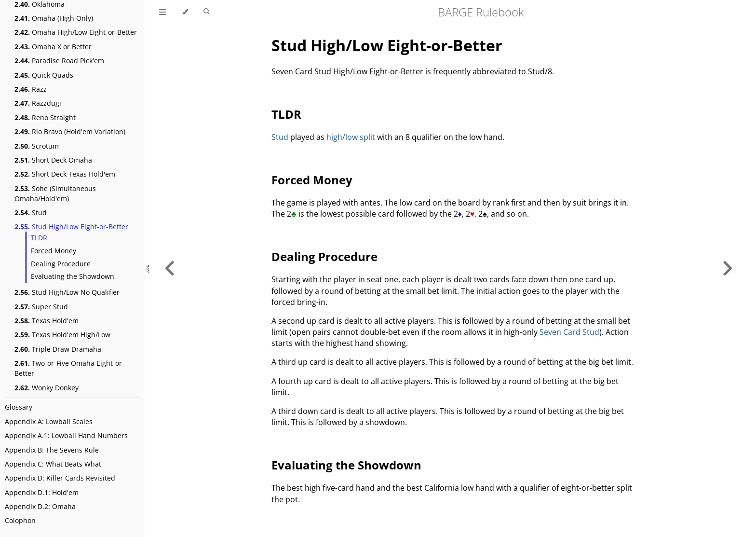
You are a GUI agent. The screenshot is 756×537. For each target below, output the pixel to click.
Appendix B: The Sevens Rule (52, 450)
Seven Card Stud (569, 332)
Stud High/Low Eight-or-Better (71, 227)
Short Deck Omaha (53, 160)
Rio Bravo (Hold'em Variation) (70, 131)
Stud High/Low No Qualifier (67, 292)
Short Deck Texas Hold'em (65, 174)
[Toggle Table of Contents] (162, 12)
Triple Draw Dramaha (58, 349)
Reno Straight (45, 117)
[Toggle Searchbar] (207, 12)
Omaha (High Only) (54, 18)
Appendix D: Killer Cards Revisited (60, 478)
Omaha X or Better (53, 47)
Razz (31, 89)
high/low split (351, 137)
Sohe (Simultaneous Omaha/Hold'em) (55, 193)
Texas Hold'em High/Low (62, 335)
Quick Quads (44, 75)
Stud (31, 213)
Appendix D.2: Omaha (40, 506)
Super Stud (41, 307)
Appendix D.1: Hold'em (42, 492)
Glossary (19, 407)
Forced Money (54, 251)
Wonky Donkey (47, 388)
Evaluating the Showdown (73, 276)
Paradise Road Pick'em (59, 61)
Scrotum (37, 146)
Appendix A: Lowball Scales (49, 421)
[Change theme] (185, 12)
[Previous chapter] (170, 268)
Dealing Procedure (61, 264)
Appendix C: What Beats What (53, 464)
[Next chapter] (727, 268)
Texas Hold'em (47, 321)
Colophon (20, 520)
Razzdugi (38, 103)
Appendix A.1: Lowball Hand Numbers (66, 435)
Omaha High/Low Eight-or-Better (76, 32)
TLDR (39, 238)
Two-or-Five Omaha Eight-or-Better (69, 368)
